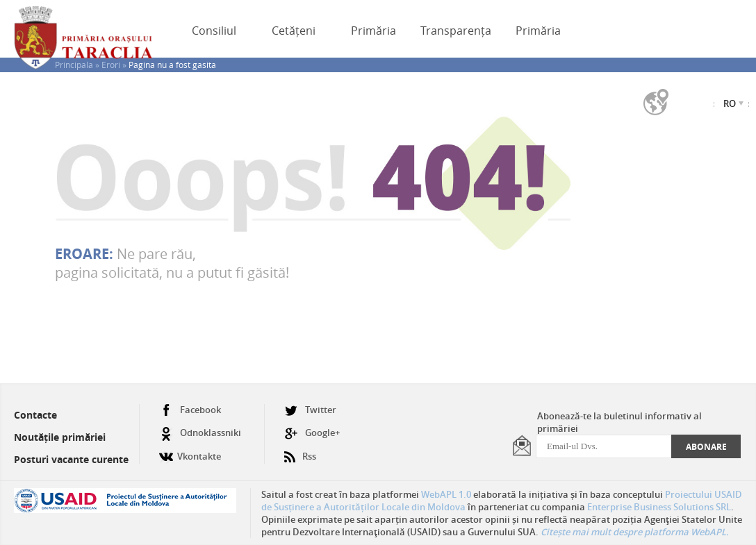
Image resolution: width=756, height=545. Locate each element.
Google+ (312, 433)
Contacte (35, 415)
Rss (300, 451)
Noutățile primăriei (60, 437)
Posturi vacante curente (71, 459)
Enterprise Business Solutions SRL (659, 507)
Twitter (310, 410)
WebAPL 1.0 (446, 494)
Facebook (190, 410)
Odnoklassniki (200, 433)
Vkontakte (190, 451)
